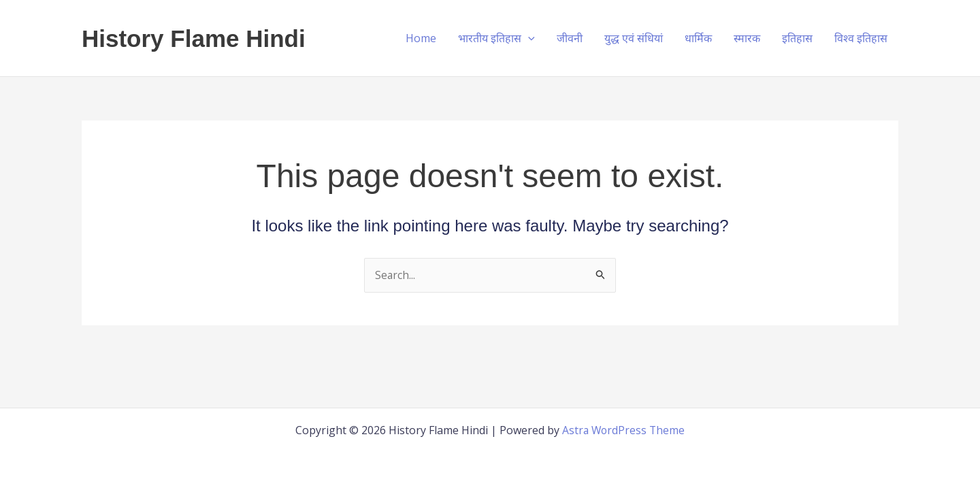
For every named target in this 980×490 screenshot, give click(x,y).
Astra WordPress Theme (623, 430)
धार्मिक (698, 38)
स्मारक (747, 38)
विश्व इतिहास (861, 38)
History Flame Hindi (194, 38)
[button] (528, 38)
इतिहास (797, 38)
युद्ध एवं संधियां (634, 38)
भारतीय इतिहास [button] (496, 38)
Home (421, 38)
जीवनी (570, 38)
